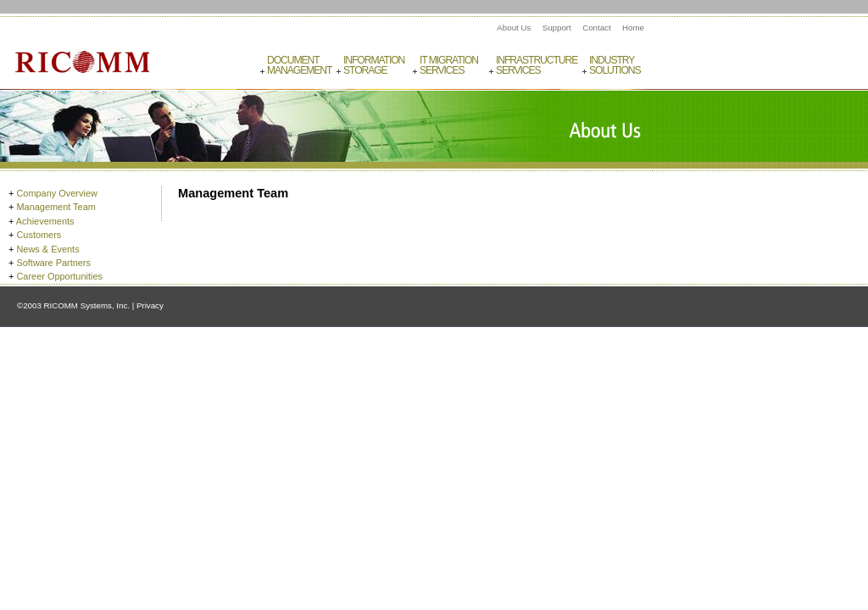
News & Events (47, 249)
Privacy (150, 305)
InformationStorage (374, 65)
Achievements (45, 221)
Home (633, 28)
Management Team (56, 207)
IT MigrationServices (449, 65)
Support (557, 28)
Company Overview (56, 193)
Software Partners (53, 263)
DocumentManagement (299, 65)
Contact (597, 28)
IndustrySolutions (615, 65)
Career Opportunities (59, 276)
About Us (514, 28)
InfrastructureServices (536, 65)
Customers (39, 235)
